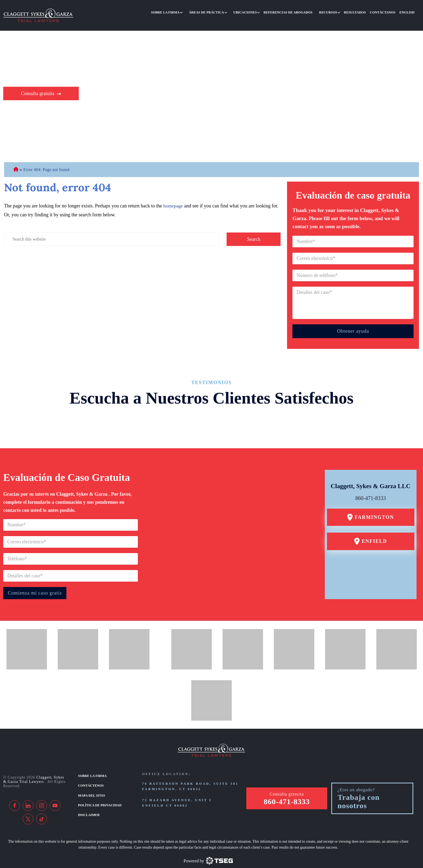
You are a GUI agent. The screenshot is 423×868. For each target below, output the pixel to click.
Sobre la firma (180, 12)
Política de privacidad (99, 794)
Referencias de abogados (296, 12)
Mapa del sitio (91, 785)
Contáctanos (385, 12)
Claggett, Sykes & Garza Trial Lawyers (34, 769)
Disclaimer (88, 804)
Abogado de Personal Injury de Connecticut (16, 160)
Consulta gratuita (38, 84)
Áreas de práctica (219, 12)
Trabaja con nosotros (359, 792)
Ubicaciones (256, 12)
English (408, 12)
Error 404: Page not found (47, 160)
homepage (173, 196)
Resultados (359, 12)
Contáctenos (91, 775)
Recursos (334, 12)
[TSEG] (208, 851)
